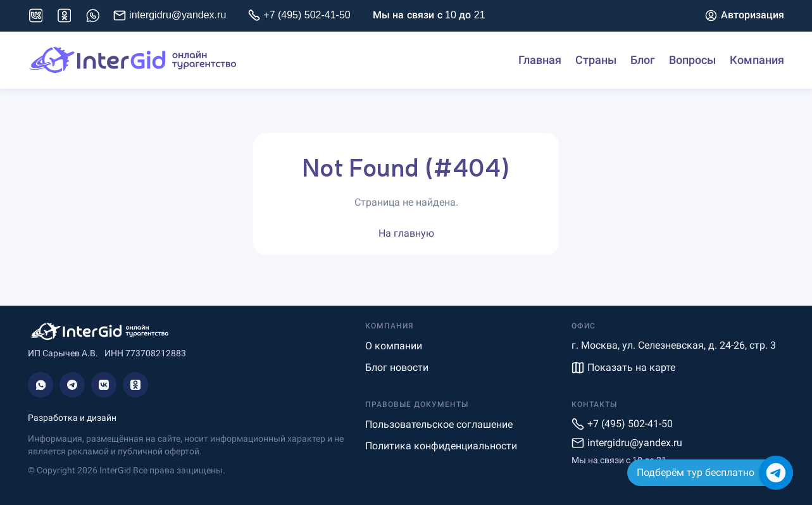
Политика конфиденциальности (441, 446)
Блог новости (397, 367)
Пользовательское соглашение (439, 424)
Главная (540, 60)
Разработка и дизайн (72, 418)
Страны (596, 60)
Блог (643, 60)
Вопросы (692, 60)
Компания (757, 60)
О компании (394, 346)
